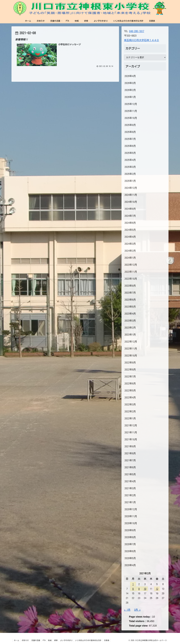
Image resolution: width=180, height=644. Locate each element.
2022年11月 (131, 349)
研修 (56, 640)
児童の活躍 (36, 640)
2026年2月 (130, 90)
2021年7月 (130, 460)
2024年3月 (130, 244)
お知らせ (25, 640)
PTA (44, 640)
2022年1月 (130, 418)
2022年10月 (131, 356)
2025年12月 (131, 104)
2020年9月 (130, 530)
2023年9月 (130, 286)
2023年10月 (131, 279)
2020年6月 (130, 551)
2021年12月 (131, 425)
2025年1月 (130, 181)
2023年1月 (130, 335)
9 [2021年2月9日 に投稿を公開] (139, 589)
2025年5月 (130, 153)
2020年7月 (130, 544)
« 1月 (127, 610)
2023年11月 (131, 272)
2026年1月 (130, 97)
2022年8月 (130, 369)
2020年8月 (130, 537)
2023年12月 (131, 265)
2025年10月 (131, 118)
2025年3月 (130, 167)
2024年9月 (130, 209)
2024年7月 (130, 216)
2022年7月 (130, 376)
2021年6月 (130, 467)
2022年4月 (130, 397)
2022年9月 (130, 362)
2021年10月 (131, 439)
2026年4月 (130, 76)
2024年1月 (130, 258)
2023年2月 (130, 328)
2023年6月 (130, 300)
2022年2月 (130, 411)
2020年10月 (131, 523)
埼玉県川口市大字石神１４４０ (141, 40)
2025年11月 (131, 111)
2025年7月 (130, 139)
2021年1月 (130, 502)
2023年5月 (130, 307)
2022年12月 (131, 342)
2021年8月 (130, 453)
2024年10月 (131, 202)
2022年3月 (130, 404)
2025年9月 (130, 125)
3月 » (137, 610)
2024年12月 (131, 188)
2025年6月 (130, 146)
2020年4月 (130, 565)
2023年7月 (130, 293)
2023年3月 (130, 321)
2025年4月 (130, 160)
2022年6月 (130, 383)
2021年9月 (130, 446)
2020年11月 (131, 516)
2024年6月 (130, 223)
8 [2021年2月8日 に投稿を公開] (133, 589)
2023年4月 (130, 314)
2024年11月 (131, 195)
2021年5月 (130, 474)
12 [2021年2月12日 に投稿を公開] (157, 589)
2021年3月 (130, 488)
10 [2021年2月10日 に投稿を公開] (145, 589)
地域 (50, 640)
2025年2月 (130, 174)
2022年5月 (130, 390)
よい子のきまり (66, 640)
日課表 (107, 640)
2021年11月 (131, 432)
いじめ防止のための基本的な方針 (88, 640)
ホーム (16, 640)
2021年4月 (130, 481)
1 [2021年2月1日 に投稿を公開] (133, 584)
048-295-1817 (137, 31)
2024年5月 (130, 230)
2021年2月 (130, 495)
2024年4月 (130, 237)
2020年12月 (131, 509)
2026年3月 (130, 83)
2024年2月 (130, 251)
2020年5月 (130, 558)
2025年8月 (130, 132)
